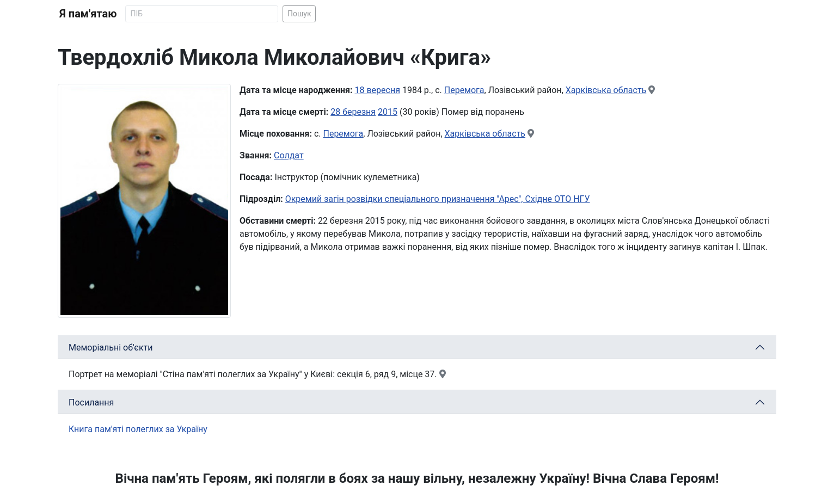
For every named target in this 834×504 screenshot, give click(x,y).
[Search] (202, 14)
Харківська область (606, 90)
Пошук (299, 14)
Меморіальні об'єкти (111, 348)
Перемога (464, 90)
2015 (388, 112)
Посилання (91, 402)
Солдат (289, 155)
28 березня (353, 112)
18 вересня (378, 90)
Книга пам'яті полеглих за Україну (138, 429)
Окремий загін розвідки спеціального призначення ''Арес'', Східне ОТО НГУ (438, 199)
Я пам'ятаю (88, 14)
